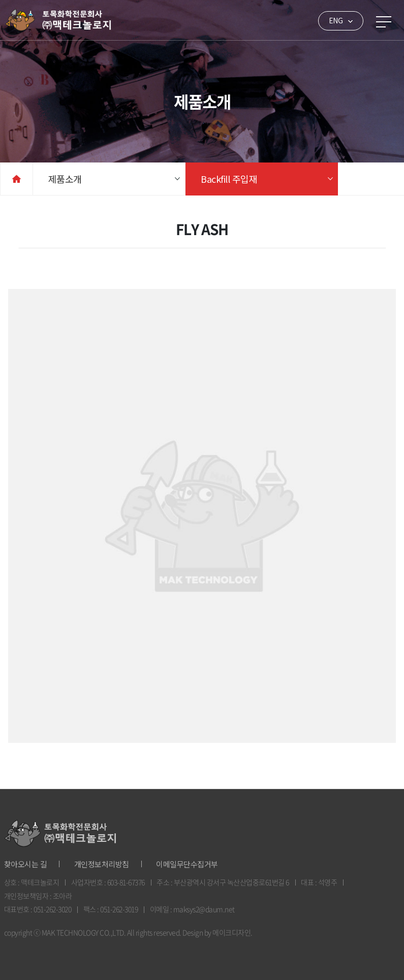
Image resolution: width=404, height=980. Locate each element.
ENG (336, 20)
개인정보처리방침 (102, 864)
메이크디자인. (232, 932)
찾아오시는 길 (26, 864)
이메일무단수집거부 (187, 864)
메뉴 (384, 22)
